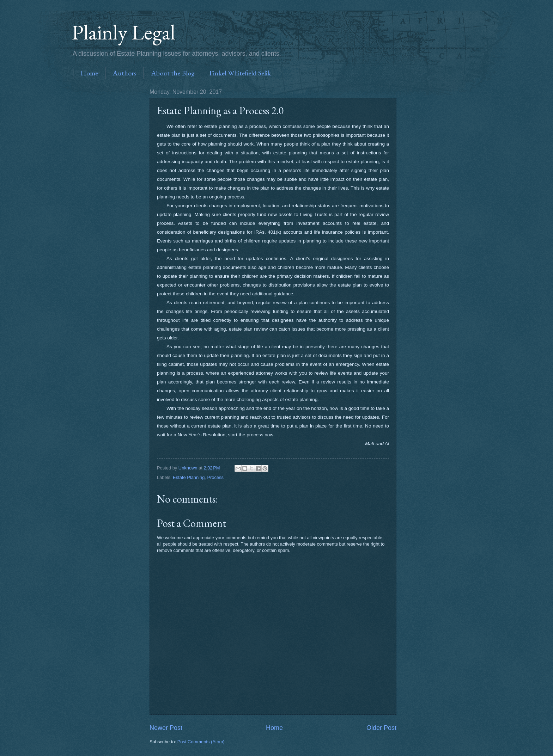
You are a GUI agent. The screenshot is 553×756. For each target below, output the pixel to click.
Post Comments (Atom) (201, 742)
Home (89, 73)
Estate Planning (189, 477)
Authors (124, 73)
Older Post (381, 728)
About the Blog (173, 73)
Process (215, 477)
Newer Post (166, 728)
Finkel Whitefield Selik (240, 73)
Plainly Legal (124, 32)
